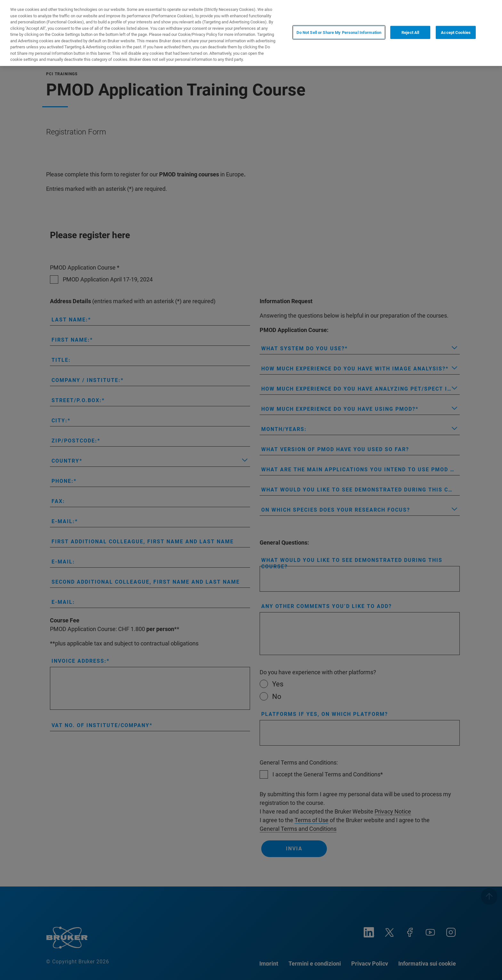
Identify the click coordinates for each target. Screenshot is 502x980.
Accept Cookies (456, 32)
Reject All (410, 32)
